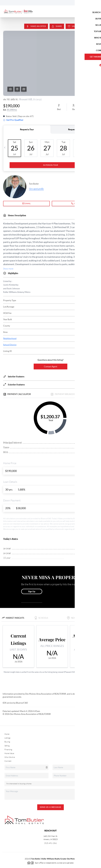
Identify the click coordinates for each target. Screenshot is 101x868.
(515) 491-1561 (50, 823)
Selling (7, 725)
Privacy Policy (70, 865)
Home (7, 714)
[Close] (95, 843)
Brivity (14, 865)
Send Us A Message (51, 787)
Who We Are (10, 737)
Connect (8, 741)
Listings (7, 718)
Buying (7, 722)
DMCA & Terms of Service (89, 865)
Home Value (9, 733)
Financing (8, 729)
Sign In (91, 3)
